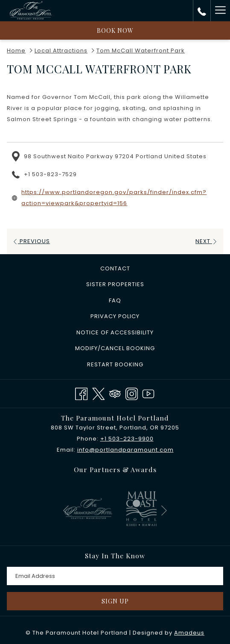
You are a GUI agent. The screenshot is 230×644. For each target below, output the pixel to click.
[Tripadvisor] (115, 393)
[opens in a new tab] (89, 508)
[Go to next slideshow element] (164, 510)
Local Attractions (61, 51)
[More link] (220, 11)
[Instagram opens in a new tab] (132, 393)
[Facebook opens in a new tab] (81, 393)
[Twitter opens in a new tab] (98, 393)
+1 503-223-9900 (127, 439)
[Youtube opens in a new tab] (148, 393)
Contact (115, 268)
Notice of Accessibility (115, 332)
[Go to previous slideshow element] (66, 510)
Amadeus (189, 633)
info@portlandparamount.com (125, 450)
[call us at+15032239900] (202, 11)
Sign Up (115, 601)
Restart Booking (115, 364)
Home (16, 51)
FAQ (115, 300)
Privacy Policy (115, 316)
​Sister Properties (115, 284)
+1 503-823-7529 (50, 174)
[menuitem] (115, 269)
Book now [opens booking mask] (115, 30)
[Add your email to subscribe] (115, 576)
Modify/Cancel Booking (115, 348)
